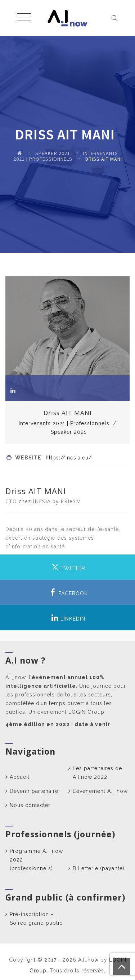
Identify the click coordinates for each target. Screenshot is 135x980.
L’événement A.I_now (100, 791)
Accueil (20, 777)
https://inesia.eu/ (69, 458)
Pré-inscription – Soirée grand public (36, 919)
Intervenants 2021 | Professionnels (64, 423)
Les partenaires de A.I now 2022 (97, 773)
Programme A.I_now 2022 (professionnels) (36, 860)
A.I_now (88, 960)
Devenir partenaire (34, 791)
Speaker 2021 (69, 432)
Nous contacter (30, 805)
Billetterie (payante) (99, 868)
